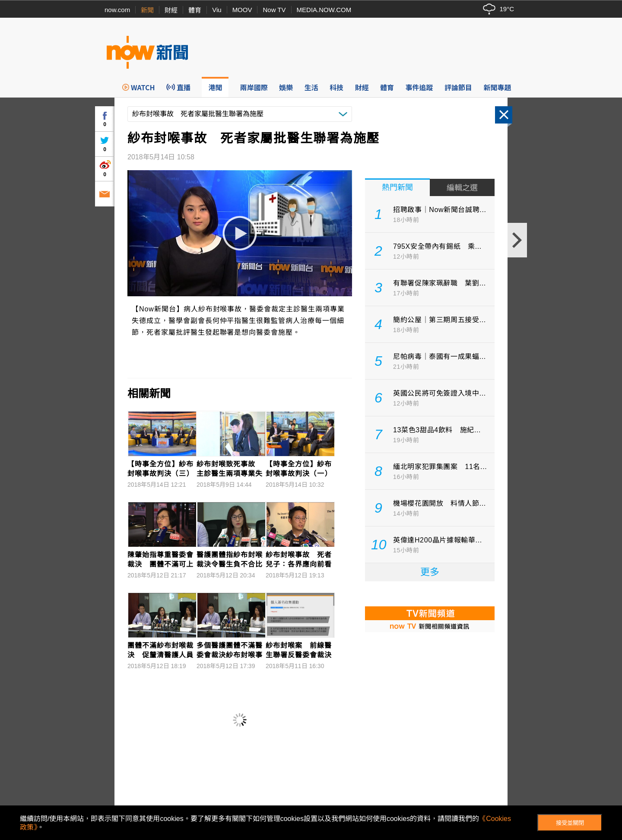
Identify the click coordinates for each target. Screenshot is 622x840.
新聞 (147, 10)
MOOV (242, 10)
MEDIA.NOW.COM (324, 10)
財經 (171, 10)
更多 (430, 572)
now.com (117, 10)
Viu (217, 10)
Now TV (274, 10)
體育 (195, 10)
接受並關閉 (570, 823)
